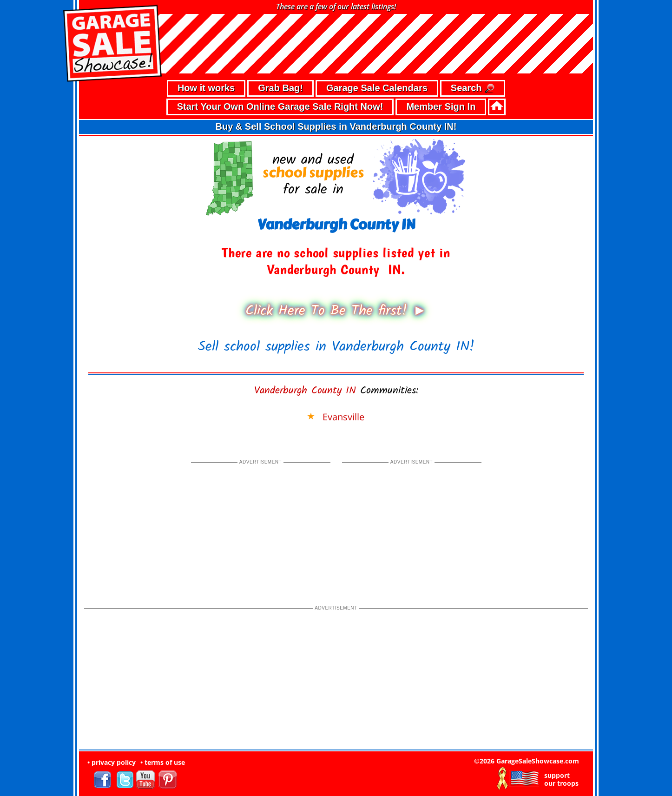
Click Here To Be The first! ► (336, 311)
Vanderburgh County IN (305, 391)
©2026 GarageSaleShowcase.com (527, 761)
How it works (206, 88)
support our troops (561, 779)
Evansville (343, 417)
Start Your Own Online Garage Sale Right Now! (280, 106)
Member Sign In (441, 106)
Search (473, 89)
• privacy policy (112, 762)
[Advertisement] (261, 524)
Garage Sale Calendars (377, 88)
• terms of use (163, 762)
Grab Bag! (280, 88)
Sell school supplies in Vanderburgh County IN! (336, 347)
